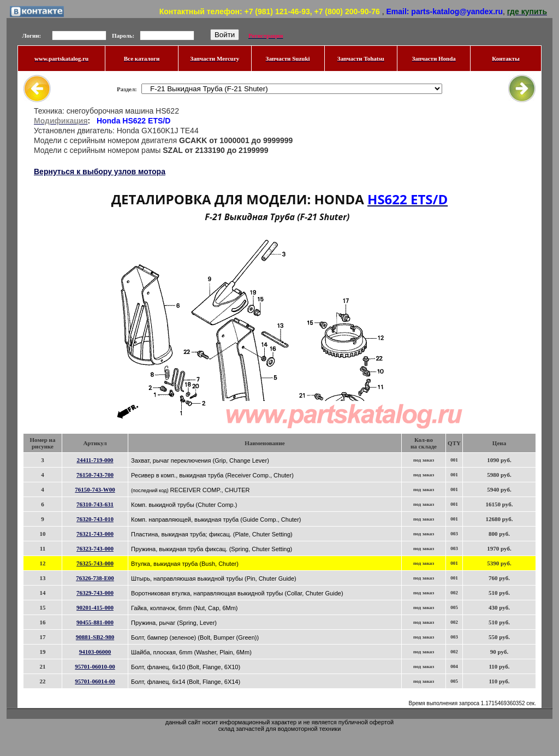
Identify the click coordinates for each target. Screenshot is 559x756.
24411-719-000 (95, 460)
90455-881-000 (95, 622)
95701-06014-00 (95, 681)
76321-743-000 (95, 534)
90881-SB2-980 (95, 637)
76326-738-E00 (95, 578)
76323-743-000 (95, 548)
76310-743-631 (95, 504)
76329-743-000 (95, 593)
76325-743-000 (95, 563)
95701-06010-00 (95, 666)
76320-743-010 (95, 519)
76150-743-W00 (95, 489)
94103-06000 (95, 652)
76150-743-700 (95, 475)
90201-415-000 (95, 607)
